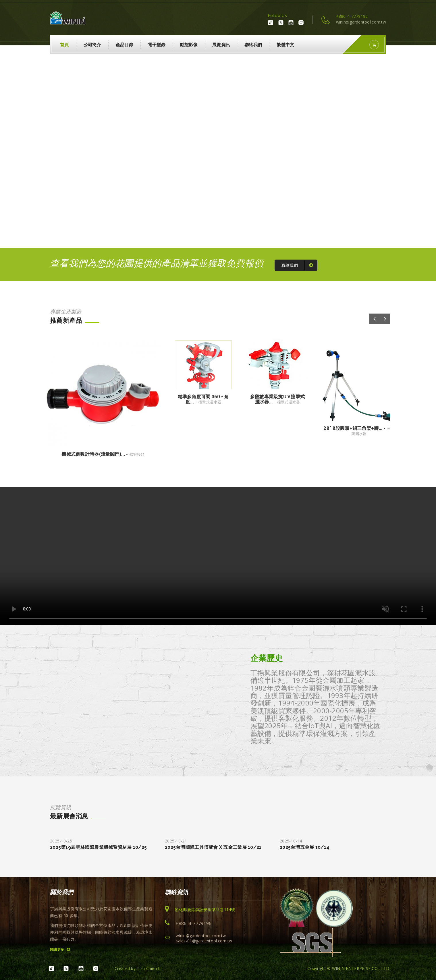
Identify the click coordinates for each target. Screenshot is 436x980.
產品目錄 (125, 45)
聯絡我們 (253, 45)
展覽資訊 (221, 45)
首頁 (64, 45)
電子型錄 (157, 45)
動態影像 (189, 45)
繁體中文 (285, 45)
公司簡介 (92, 45)
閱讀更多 (60, 949)
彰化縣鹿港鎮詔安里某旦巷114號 (205, 910)
